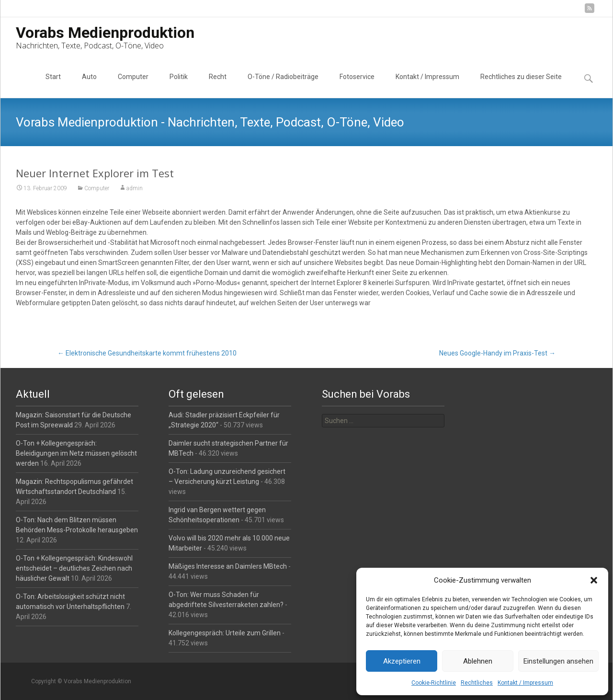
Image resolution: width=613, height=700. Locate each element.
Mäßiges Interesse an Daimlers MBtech (228, 566)
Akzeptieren (402, 661)
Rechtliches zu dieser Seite (521, 85)
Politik (179, 85)
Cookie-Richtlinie (434, 683)
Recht (218, 85)
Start (53, 85)
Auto (89, 85)
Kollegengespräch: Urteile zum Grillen (225, 633)
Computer (133, 85)
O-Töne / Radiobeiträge (283, 85)
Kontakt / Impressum (525, 683)
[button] (594, 580)
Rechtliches (477, 683)
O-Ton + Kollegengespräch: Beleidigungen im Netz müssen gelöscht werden (76, 453)
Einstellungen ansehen (558, 661)
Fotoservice (357, 85)
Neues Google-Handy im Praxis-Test (497, 353)
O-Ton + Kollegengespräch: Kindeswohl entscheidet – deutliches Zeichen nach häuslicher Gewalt (74, 568)
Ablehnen (478, 661)
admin (135, 188)
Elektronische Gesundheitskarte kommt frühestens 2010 (147, 353)
